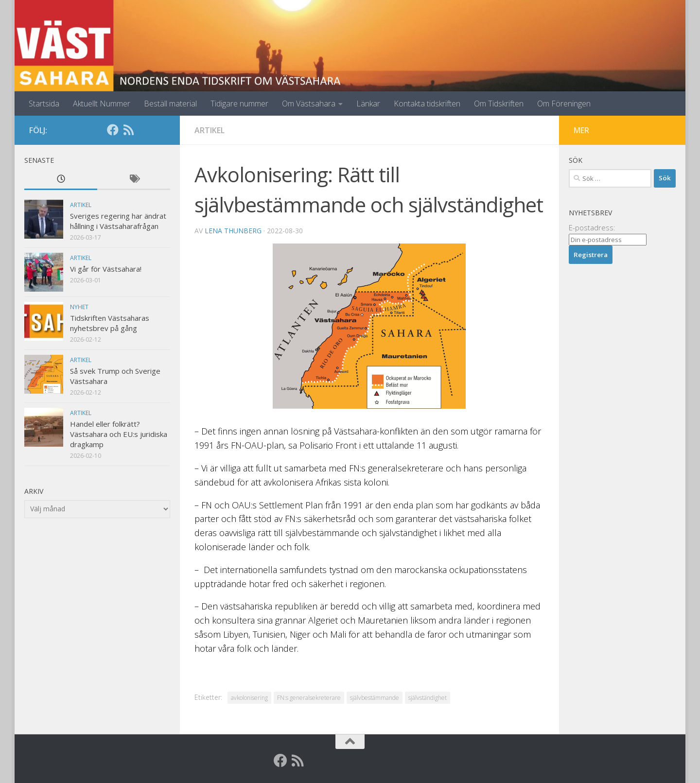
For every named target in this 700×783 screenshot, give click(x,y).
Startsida (44, 104)
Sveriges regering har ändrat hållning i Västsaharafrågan (118, 221)
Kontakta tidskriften (427, 104)
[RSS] (128, 130)
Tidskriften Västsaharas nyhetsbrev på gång (110, 323)
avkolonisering (249, 698)
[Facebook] (113, 130)
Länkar (368, 104)
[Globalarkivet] (144, 130)
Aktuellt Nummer (102, 104)
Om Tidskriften (499, 104)
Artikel (210, 130)
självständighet (428, 698)
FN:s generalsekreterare (309, 698)
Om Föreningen (564, 104)
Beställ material (170, 104)
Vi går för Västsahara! (106, 269)
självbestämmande (375, 698)
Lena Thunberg (233, 231)
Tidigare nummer (239, 104)
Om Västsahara (309, 104)
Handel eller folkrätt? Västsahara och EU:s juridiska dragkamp (119, 434)
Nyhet (79, 307)
